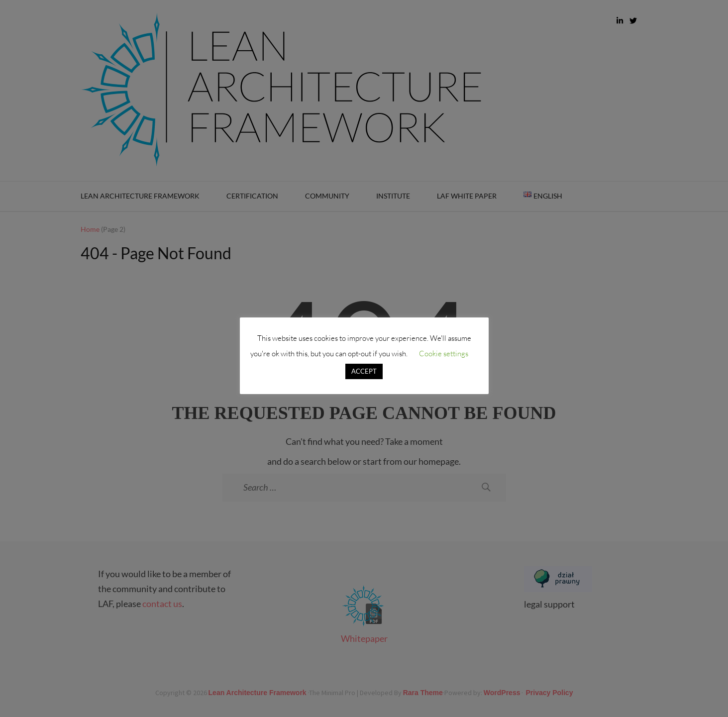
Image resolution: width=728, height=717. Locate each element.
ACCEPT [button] (364, 371)
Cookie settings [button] (444, 354)
